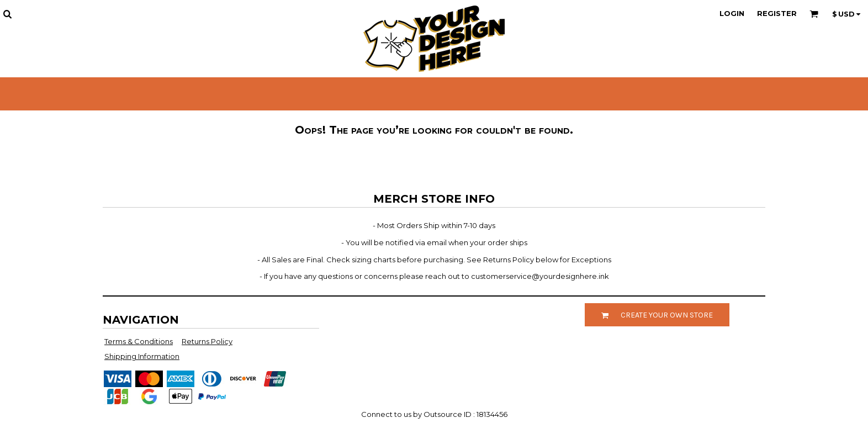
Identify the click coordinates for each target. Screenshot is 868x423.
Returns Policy (207, 341)
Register (777, 13)
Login (732, 13)
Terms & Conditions (139, 341)
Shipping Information (142, 356)
